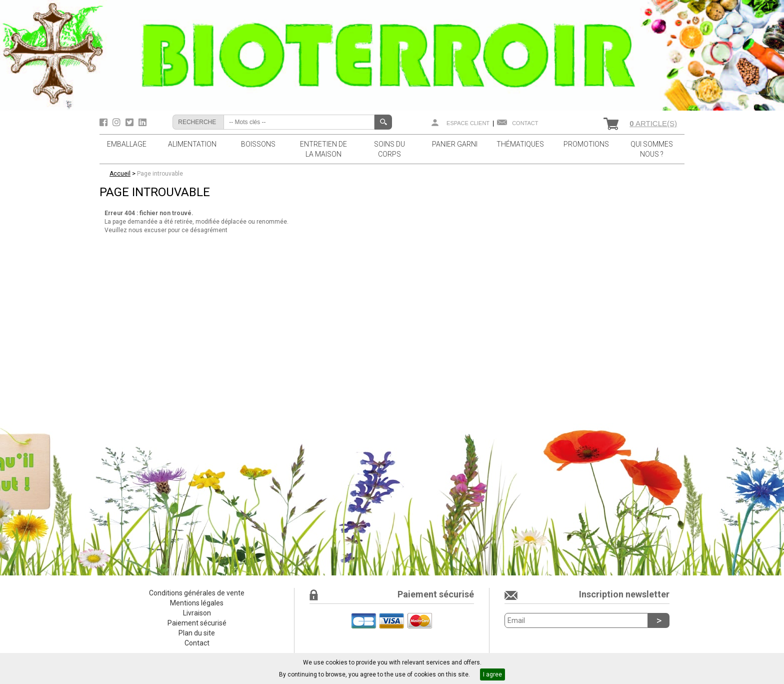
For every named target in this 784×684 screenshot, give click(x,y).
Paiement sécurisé (197, 623)
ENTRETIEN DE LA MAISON (323, 149)
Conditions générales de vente (197, 593)
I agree (492, 674)
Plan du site (197, 633)
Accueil (120, 174)
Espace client (468, 123)
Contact (525, 123)
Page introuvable (160, 174)
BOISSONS (258, 144)
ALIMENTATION (192, 144)
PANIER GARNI (455, 144)
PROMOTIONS (586, 144)
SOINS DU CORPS (389, 149)
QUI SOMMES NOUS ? (652, 149)
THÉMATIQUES (520, 144)
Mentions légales (197, 603)
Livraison (197, 613)
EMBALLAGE (127, 144)
